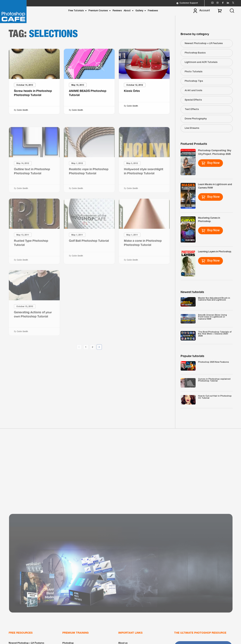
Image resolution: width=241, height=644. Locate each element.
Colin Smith (22, 110)
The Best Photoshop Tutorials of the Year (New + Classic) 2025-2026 (215, 334)
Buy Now (211, 163)
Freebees (153, 11)
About (127, 11)
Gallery (139, 11)
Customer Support (187, 3)
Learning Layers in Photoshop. (215, 252)
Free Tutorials (76, 11)
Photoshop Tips (194, 81)
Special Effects (193, 100)
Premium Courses (98, 11)
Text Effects (192, 109)
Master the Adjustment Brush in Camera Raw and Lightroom (214, 299)
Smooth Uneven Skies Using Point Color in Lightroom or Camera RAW (212, 317)
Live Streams (192, 128)
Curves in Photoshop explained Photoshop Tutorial (214, 380)
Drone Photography (196, 119)
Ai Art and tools (193, 90)
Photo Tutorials (194, 72)
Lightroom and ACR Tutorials (201, 62)
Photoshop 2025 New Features (214, 362)
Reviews (117, 11)
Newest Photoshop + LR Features (204, 43)
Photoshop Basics (195, 53)
